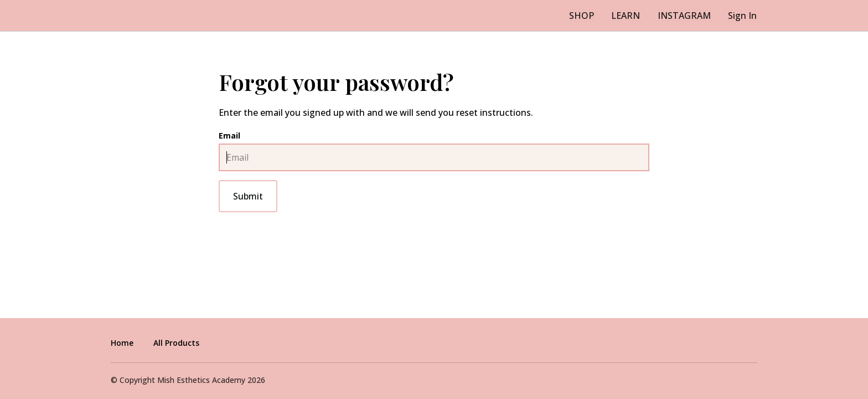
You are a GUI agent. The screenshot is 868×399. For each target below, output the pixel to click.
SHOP (588, 16)
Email (229, 135)
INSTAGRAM (686, 16)
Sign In (743, 16)
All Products (176, 343)
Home (122, 343)
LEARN (630, 16)
